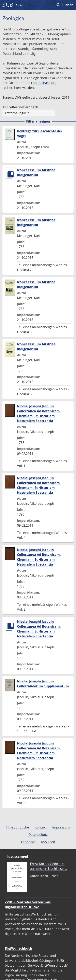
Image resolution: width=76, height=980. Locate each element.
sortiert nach (28, 107)
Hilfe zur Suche (18, 827)
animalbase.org (45, 83)
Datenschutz (38, 835)
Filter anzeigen (38, 121)
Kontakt (41, 827)
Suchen (65, 5)
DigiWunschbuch (19, 948)
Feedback (28, 842)
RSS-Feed (48, 842)
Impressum (61, 827)
